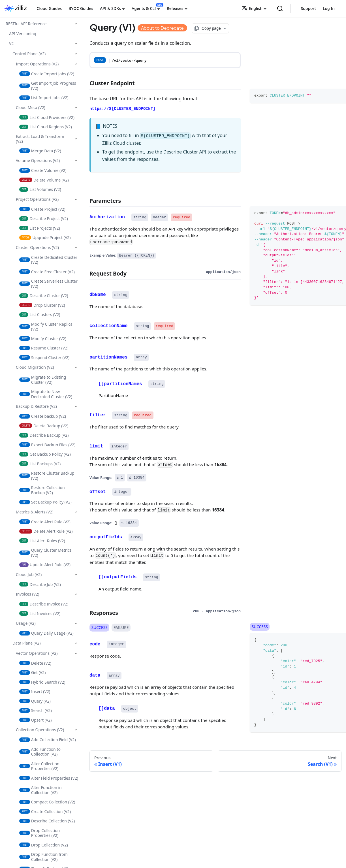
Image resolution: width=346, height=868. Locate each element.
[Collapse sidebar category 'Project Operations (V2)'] (76, 199)
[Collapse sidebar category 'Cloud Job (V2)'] (76, 575)
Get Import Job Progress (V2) (48, 86)
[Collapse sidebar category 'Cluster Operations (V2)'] (76, 248)
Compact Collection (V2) (47, 802)
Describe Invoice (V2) (44, 604)
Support (308, 8)
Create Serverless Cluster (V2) (48, 284)
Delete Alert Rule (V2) (46, 531)
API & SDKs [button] (110, 8)
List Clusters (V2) (40, 314)
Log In (329, 8)
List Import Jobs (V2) (44, 98)
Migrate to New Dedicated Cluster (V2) (46, 394)
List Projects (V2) (40, 228)
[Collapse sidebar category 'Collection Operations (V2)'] (76, 730)
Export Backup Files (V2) (47, 445)
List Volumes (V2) (40, 189)
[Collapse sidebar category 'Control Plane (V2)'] (76, 54)
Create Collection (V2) (45, 812)
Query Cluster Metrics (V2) (45, 553)
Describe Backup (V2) (44, 435)
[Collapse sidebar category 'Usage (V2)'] (76, 623)
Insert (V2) (35, 691)
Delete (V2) (35, 663)
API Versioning (23, 34)
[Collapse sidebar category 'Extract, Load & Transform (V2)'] (76, 139)
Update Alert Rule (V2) (45, 565)
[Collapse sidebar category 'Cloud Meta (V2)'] (76, 108)
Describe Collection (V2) (47, 821)
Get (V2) (32, 672)
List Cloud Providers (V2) (47, 117)
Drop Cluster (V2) (42, 305)
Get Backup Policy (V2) (45, 454)
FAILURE (121, 627)
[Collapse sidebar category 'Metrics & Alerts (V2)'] (76, 512)
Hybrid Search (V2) (42, 682)
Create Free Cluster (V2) (47, 272)
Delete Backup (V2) (44, 426)
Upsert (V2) (36, 720)
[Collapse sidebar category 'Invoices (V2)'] (76, 594)
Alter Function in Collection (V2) (40, 790)
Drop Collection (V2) (44, 845)
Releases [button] (175, 8)
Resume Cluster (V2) (44, 348)
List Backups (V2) (40, 464)
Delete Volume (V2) (44, 180)
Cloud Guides (49, 8)
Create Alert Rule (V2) (45, 522)
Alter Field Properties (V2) (49, 778)
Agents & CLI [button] (144, 8)
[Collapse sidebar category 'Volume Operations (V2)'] (76, 161)
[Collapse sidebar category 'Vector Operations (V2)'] (76, 653)
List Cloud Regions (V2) (46, 127)
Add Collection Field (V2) (48, 740)
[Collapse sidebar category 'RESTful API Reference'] (76, 24)
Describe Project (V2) (44, 218)
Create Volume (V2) (43, 170)
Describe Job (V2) (40, 584)
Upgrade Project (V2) (45, 237)
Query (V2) (35, 701)
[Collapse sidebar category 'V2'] (76, 44)
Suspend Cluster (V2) (44, 358)
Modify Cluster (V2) (43, 339)
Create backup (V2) (43, 416)
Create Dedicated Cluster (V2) (48, 260)
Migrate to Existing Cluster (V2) (43, 380)
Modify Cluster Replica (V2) (46, 327)
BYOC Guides (81, 8)
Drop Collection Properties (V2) (39, 833)
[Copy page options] (210, 28)
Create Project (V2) (42, 209)
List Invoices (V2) (40, 614)
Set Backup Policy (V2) (45, 502)
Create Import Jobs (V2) (47, 74)
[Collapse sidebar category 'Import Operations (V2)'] (76, 64)
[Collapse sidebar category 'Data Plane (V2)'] (76, 643)
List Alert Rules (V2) (42, 541)
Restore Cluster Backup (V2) (47, 476)
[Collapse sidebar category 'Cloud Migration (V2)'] (76, 367)
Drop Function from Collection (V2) (43, 857)
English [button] (252, 8)
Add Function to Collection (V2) (40, 752)
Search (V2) (36, 710)
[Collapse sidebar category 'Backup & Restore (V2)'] (76, 406)
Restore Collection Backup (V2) (42, 490)
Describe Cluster (181, 152)
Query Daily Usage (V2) (46, 633)
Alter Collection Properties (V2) (39, 766)
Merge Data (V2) (40, 151)
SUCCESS (100, 627)
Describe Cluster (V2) (44, 296)
